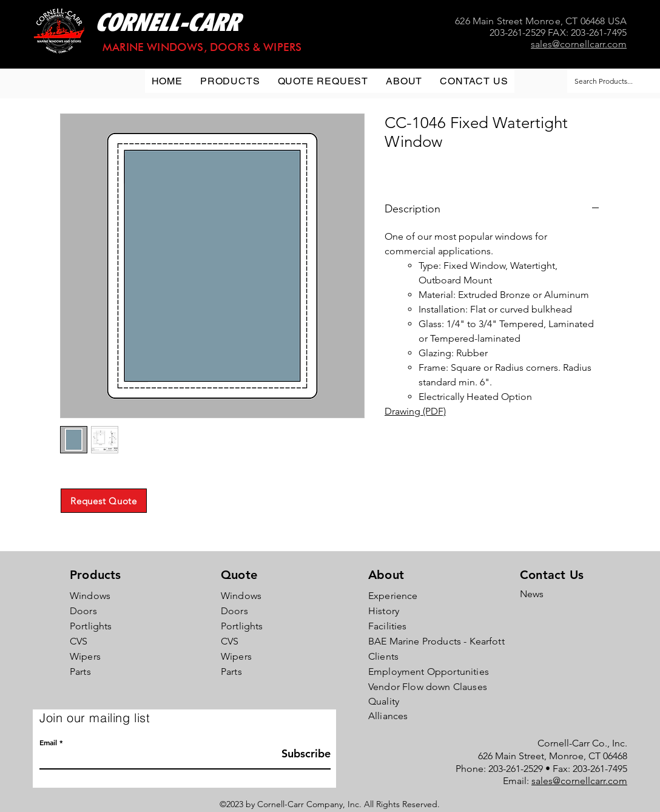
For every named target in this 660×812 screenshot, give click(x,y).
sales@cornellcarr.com (579, 781)
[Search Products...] (609, 81)
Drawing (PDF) (415, 411)
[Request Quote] (104, 501)
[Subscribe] (300, 753)
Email (48, 742)
